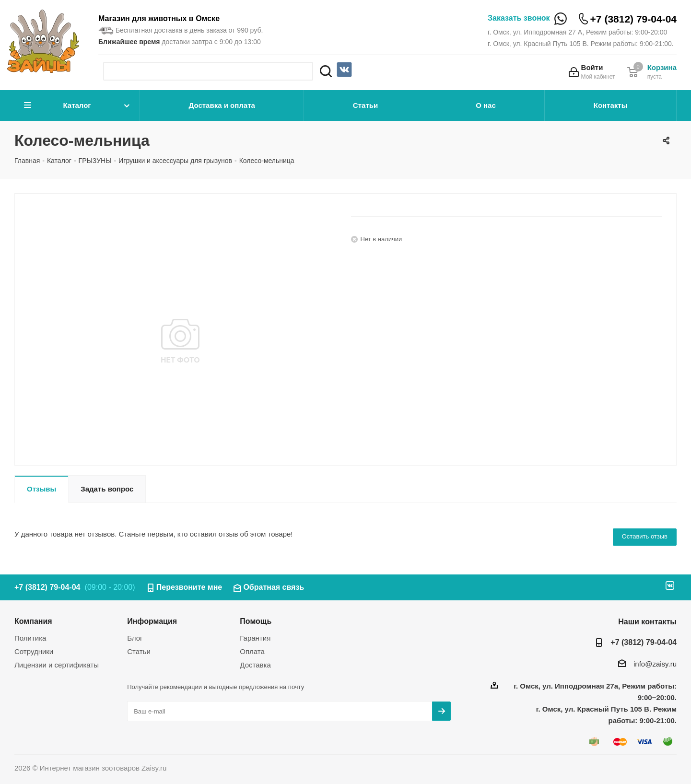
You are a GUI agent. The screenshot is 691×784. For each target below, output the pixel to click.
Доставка (255, 665)
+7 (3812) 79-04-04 (633, 19)
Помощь (256, 621)
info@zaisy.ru (655, 664)
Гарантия (255, 638)
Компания (33, 621)
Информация (152, 621)
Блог (135, 638)
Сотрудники (34, 651)
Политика (30, 638)
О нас (486, 105)
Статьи (365, 105)
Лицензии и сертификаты (57, 665)
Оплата (252, 651)
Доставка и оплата (222, 105)
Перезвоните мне (189, 587)
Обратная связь (274, 587)
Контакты (611, 105)
